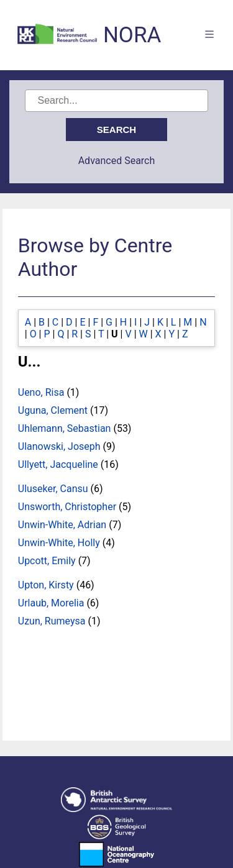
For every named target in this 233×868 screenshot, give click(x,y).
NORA (132, 35)
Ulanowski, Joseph (59, 446)
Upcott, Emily (47, 561)
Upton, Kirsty (46, 585)
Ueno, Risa (41, 392)
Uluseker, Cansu (53, 489)
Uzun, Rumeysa (52, 621)
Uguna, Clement (53, 410)
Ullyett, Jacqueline (58, 464)
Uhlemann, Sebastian (65, 428)
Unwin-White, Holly (59, 543)
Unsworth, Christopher (67, 507)
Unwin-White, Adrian (62, 525)
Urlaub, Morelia (51, 603)
